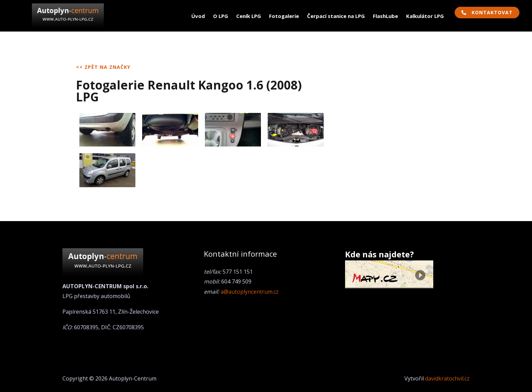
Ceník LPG (249, 16)
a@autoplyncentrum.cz (250, 292)
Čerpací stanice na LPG (336, 16)
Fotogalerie (284, 16)
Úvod (198, 16)
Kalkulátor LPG (425, 16)
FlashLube (385, 16)
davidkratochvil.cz (447, 378)
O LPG (221, 16)
